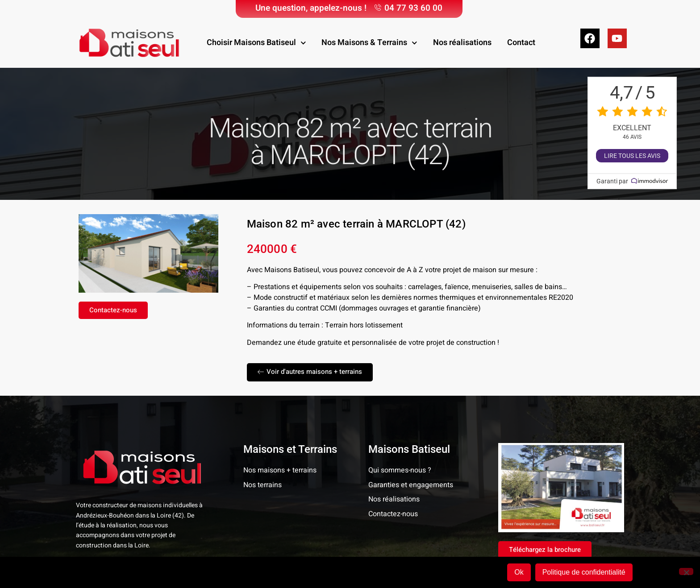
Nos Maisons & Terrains (369, 43)
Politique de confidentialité (584, 572)
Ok (519, 572)
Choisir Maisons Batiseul (256, 43)
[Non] (686, 571)
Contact (521, 43)
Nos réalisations (462, 43)
